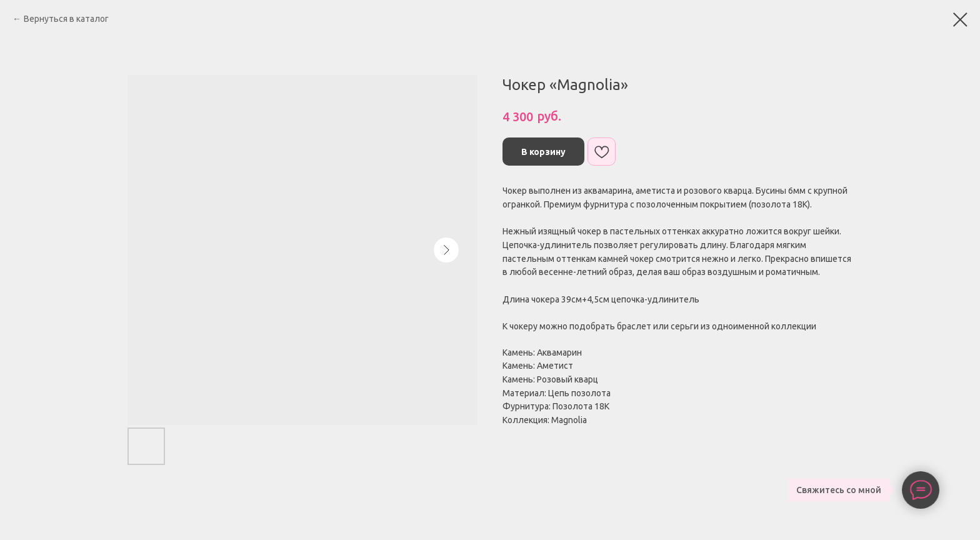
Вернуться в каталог (66, 19)
